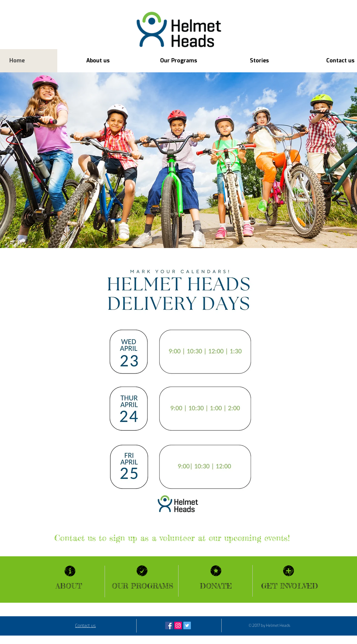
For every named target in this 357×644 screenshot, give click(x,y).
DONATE (216, 586)
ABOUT (69, 586)
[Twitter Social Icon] (187, 625)
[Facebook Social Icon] (169, 625)
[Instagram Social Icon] (178, 625)
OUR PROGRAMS (143, 586)
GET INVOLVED (290, 586)
